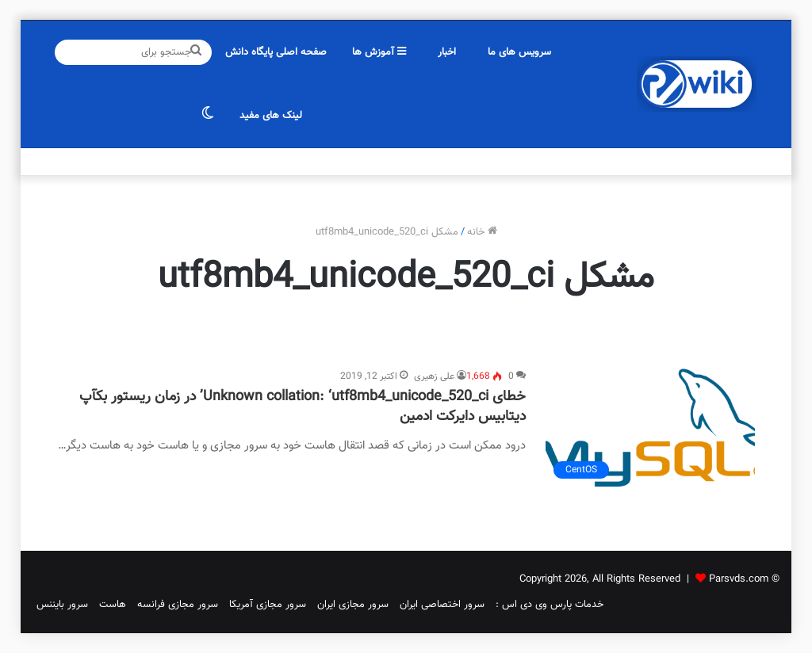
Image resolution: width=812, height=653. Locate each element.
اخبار (447, 52)
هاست (113, 605)
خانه (482, 232)
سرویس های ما (519, 52)
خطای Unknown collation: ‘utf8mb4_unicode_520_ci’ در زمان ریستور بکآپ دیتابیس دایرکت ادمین (303, 407)
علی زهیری (434, 376)
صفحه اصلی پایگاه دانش (276, 52)
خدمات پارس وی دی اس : (550, 605)
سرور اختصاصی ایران (442, 605)
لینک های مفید (271, 116)
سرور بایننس (62, 605)
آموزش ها (379, 52)
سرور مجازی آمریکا (268, 605)
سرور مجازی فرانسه (178, 605)
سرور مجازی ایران (353, 605)
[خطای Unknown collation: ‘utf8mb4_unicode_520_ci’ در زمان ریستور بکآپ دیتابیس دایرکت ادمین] (650, 428)
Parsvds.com (739, 579)
